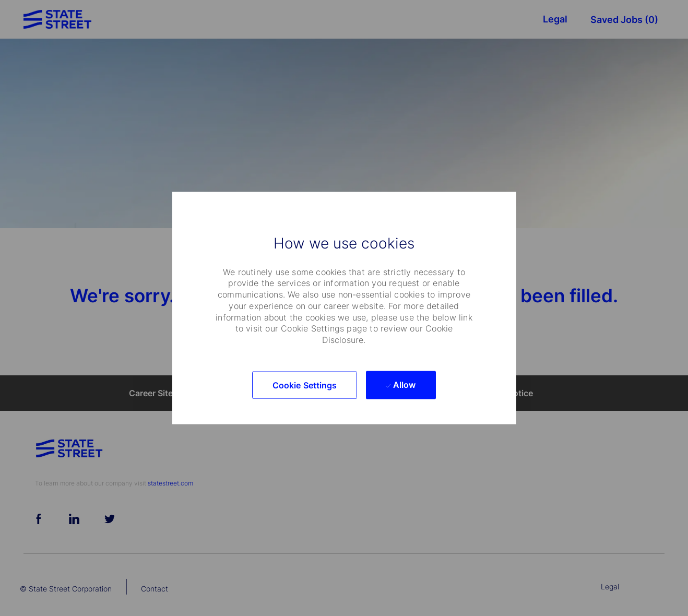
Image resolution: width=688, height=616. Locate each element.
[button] (305, 385)
